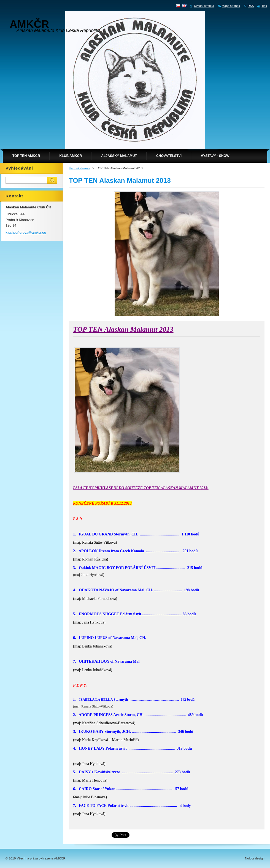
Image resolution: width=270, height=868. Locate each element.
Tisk (264, 6)
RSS (251, 6)
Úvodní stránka (79, 168)
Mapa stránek (231, 6)
